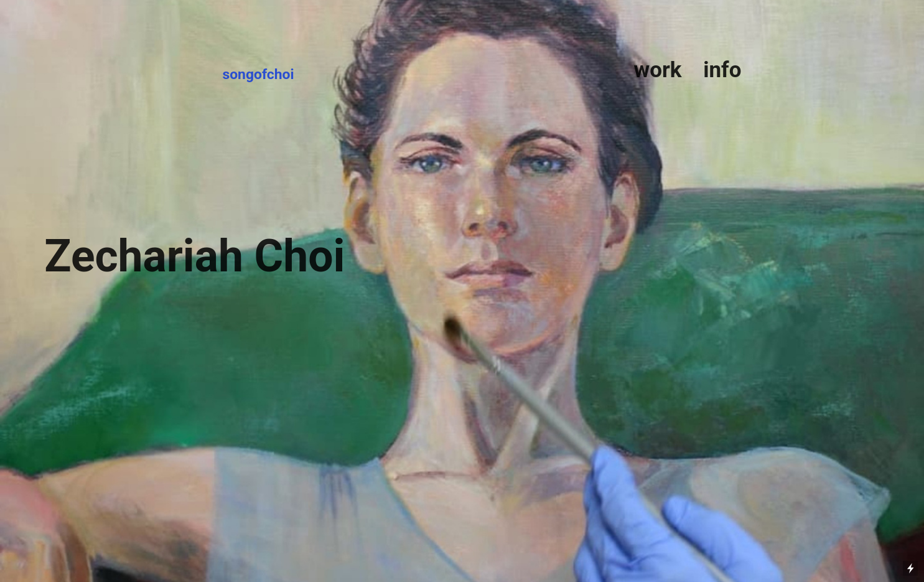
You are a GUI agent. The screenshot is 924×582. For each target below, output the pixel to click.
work (657, 70)
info (720, 70)
